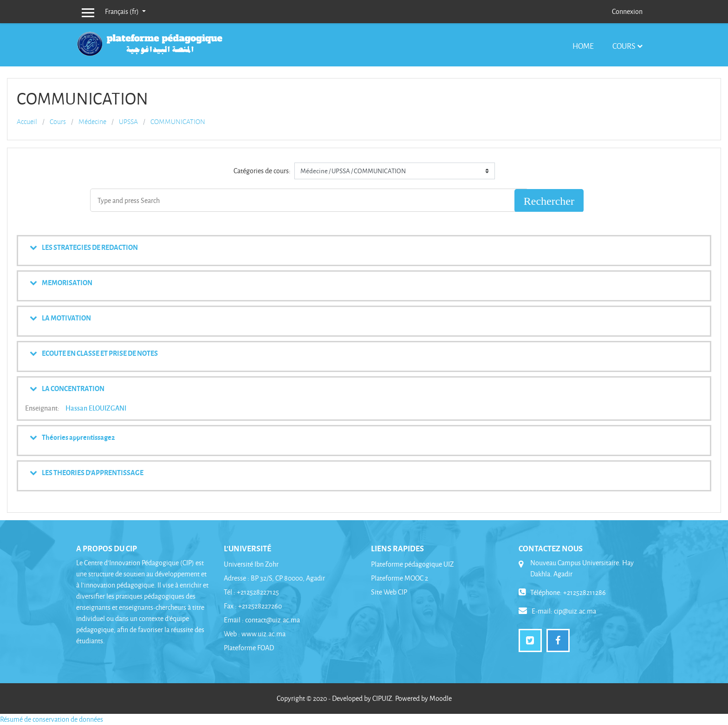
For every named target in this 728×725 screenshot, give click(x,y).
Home (583, 46)
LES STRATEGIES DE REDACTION (90, 247)
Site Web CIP (389, 592)
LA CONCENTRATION (73, 388)
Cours (624, 46)
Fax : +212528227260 (253, 606)
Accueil (27, 122)
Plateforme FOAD (249, 648)
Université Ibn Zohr (251, 564)
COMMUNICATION (178, 122)
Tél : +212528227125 (251, 592)
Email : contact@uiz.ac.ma (262, 620)
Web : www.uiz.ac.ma (255, 634)
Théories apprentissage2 (78, 437)
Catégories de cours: (262, 171)
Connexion (627, 11)
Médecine (92, 122)
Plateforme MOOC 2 (400, 578)
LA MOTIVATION (66, 318)
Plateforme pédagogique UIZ (412, 564)
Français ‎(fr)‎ (123, 11)
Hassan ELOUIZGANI (96, 408)
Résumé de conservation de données (52, 719)
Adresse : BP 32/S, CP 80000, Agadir (274, 578)
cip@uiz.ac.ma (575, 611)
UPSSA (128, 122)
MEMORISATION (67, 282)
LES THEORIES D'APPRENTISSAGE (93, 472)
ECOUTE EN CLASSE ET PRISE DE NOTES (100, 353)
